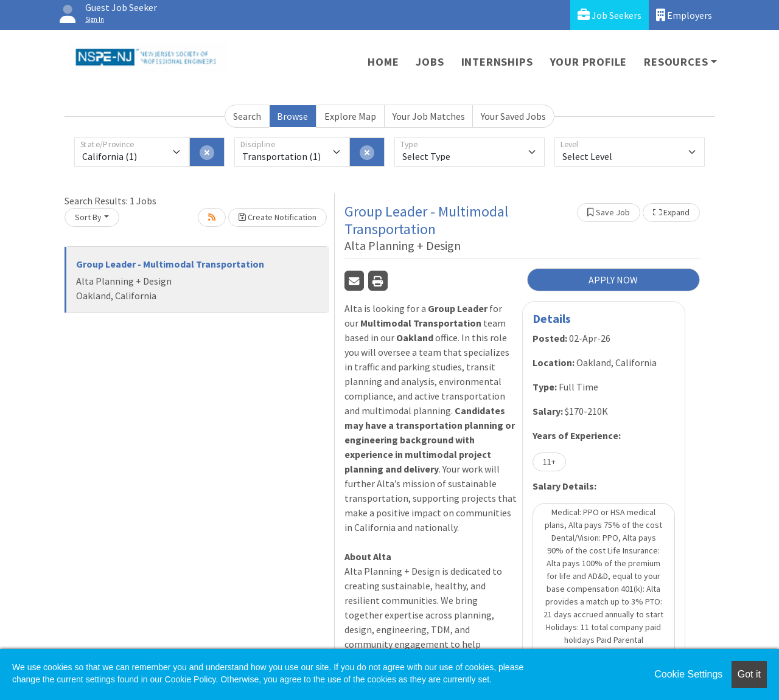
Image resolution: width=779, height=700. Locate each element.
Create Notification (278, 217)
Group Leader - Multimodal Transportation (170, 264)
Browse (292, 116)
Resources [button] (676, 62)
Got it (749, 674)
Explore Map (350, 116)
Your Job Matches (429, 116)
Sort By (88, 217)
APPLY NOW (613, 280)
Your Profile (589, 62)
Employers (684, 15)
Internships (497, 62)
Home (383, 62)
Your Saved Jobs (513, 116)
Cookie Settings (688, 674)
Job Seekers (610, 15)
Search (247, 116)
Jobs (430, 62)
